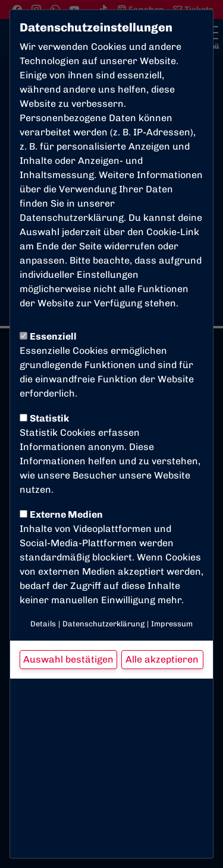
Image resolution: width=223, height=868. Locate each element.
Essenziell (48, 336)
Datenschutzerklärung (72, 218)
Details (43, 624)
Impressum (172, 624)
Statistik (44, 418)
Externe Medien (61, 514)
